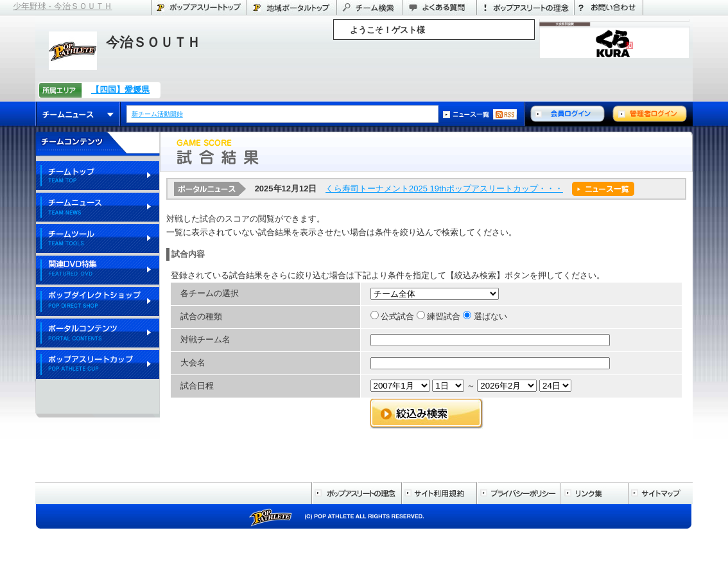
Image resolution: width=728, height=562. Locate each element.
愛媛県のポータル (291, 7)
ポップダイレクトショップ (98, 302)
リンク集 (594, 493)
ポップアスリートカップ (98, 365)
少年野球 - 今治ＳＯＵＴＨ (63, 6)
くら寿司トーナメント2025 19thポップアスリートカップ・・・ (444, 189)
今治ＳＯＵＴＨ (153, 42)
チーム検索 (369, 7)
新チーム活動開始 (158, 114)
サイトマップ (660, 493)
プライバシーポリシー (518, 493)
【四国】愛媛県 (120, 90)
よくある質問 (439, 7)
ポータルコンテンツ (98, 334)
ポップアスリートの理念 (525, 7)
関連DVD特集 (98, 271)
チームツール (98, 239)
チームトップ (98, 176)
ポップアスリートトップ (199, 7)
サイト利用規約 (439, 493)
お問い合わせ (609, 7)
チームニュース (78, 114)
